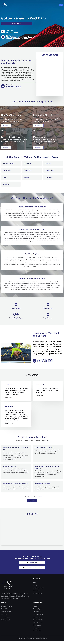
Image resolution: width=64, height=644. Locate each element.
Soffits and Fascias (38, 622)
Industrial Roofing (6, 613)
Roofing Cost (37, 593)
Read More (7, 126)
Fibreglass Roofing (38, 624)
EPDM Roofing (37, 627)
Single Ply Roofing (38, 616)
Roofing (15, 258)
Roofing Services (38, 595)
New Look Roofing (25, 71)
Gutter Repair (37, 613)
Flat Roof (35, 608)
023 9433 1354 (32, 564)
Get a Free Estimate (9, 23)
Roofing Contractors (38, 590)
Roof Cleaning (37, 633)
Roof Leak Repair (6, 622)
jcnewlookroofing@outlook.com (32, 569)
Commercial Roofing (7, 608)
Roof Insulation (5, 619)
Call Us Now (32, 502)
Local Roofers (37, 630)
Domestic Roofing (6, 611)
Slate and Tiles (37, 619)
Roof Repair (4, 616)
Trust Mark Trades (42, 640)
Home (35, 584)
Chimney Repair (37, 611)
